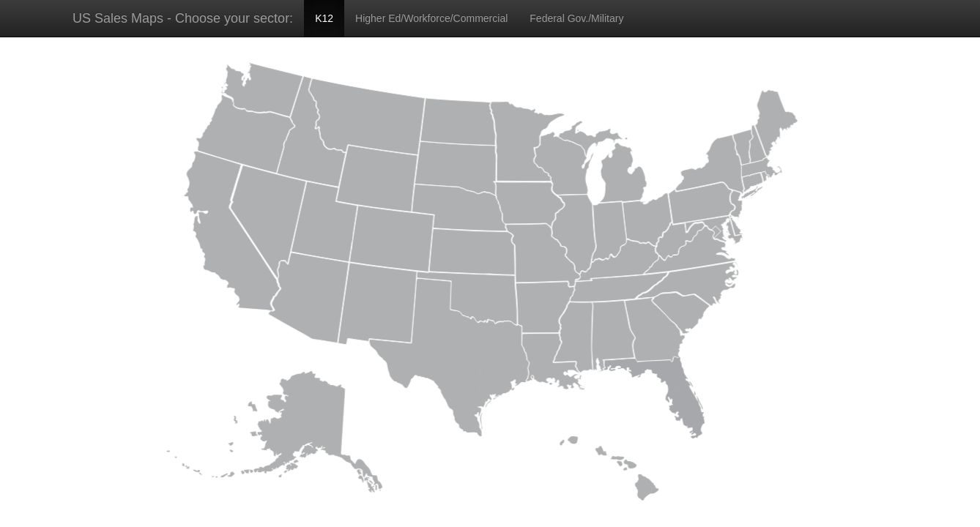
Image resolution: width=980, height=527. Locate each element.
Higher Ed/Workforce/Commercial (431, 18)
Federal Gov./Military (576, 18)
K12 (324, 18)
